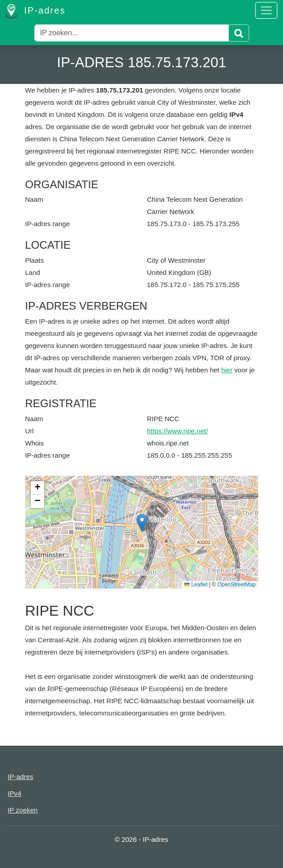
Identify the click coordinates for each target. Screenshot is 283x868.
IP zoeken (23, 810)
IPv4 (14, 793)
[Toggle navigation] (266, 10)
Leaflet (196, 585)
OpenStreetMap (237, 585)
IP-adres (35, 11)
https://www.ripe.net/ (178, 431)
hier (227, 370)
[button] (142, 523)
